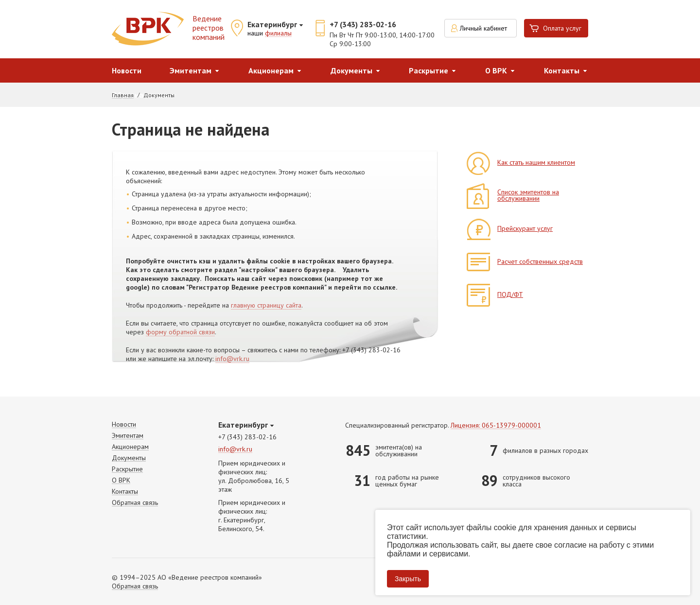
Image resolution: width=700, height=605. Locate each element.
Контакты (562, 70)
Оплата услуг (562, 28)
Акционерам (271, 70)
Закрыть (408, 579)
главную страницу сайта (266, 306)
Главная (123, 95)
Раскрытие (429, 70)
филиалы (278, 34)
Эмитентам (191, 70)
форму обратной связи (180, 332)
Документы (351, 70)
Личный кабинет (483, 28)
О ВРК (496, 70)
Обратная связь (135, 503)
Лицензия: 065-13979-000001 (496, 425)
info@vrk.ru (232, 359)
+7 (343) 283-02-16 (363, 24)
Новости (127, 70)
